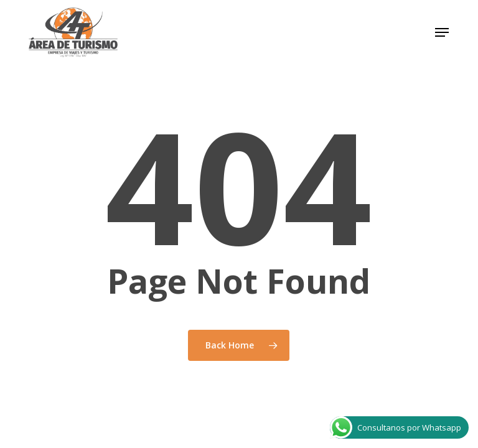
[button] (442, 32)
